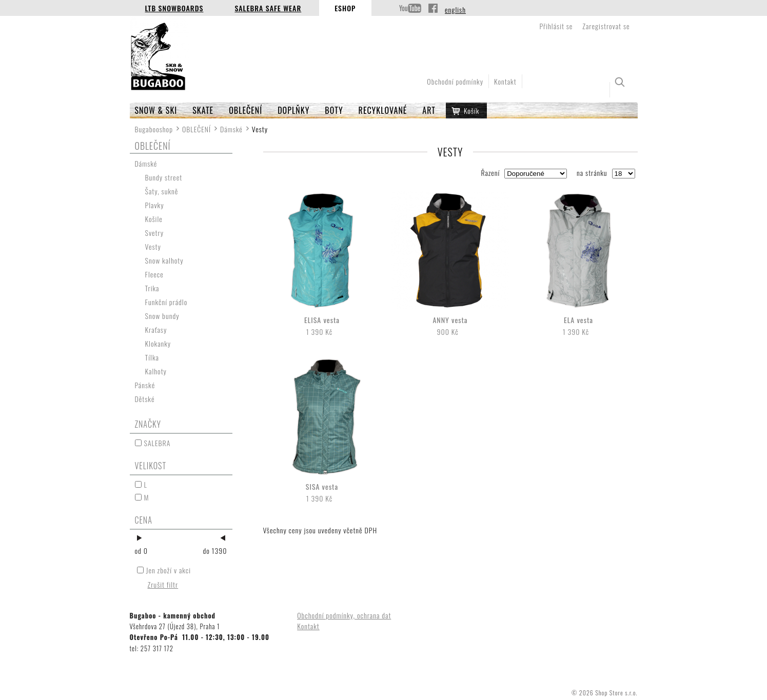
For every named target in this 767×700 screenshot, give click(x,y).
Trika (152, 288)
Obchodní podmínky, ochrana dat (344, 615)
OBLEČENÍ (245, 110)
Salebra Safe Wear (268, 8)
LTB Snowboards (174, 8)
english (455, 9)
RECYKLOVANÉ (383, 110)
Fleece (154, 274)
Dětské (145, 399)
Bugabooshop (154, 129)
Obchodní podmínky (455, 81)
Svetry (155, 233)
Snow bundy (162, 316)
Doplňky (293, 110)
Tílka (152, 357)
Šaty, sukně (162, 191)
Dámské (231, 129)
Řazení (490, 173)
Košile (154, 219)
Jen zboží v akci (169, 570)
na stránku (592, 173)
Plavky (155, 205)
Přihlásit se (556, 26)
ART (429, 110)
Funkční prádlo (166, 302)
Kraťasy (156, 329)
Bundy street (164, 177)
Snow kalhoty (164, 260)
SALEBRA (158, 443)
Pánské (145, 385)
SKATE (203, 110)
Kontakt (505, 81)
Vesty (153, 246)
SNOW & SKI (156, 110)
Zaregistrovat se (606, 26)
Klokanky (158, 343)
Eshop (345, 8)
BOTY (334, 110)
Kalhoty (156, 371)
